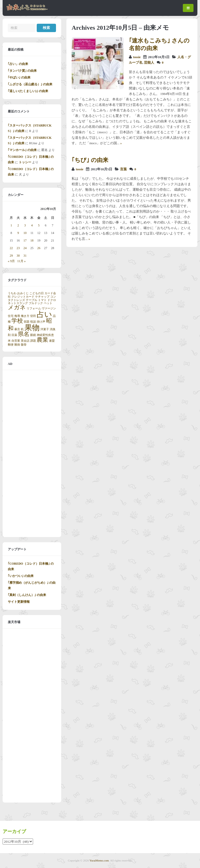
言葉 (123, 169)
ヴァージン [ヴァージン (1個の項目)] (49, 308)
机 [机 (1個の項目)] (22, 329)
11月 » (21, 261)
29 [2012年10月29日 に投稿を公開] (11, 256)
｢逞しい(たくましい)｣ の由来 (28, 91)
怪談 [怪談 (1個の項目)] (33, 322)
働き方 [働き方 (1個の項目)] (25, 316)
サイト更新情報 (19, 602)
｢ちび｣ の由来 (90, 160)
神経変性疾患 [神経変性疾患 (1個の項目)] (45, 335)
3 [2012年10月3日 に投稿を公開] (25, 225)
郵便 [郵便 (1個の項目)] (11, 345)
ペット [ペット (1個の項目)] (48, 303)
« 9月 (11, 261)
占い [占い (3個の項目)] (44, 314)
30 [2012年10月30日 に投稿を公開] (18, 256)
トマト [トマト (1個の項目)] (42, 300)
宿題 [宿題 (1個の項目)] (27, 322)
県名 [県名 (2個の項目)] (24, 334)
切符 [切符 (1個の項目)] (33, 316)
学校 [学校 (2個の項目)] (17, 321)
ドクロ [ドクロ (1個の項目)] (52, 300)
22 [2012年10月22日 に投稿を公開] (11, 248)
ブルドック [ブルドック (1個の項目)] (36, 303)
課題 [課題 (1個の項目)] (33, 341)
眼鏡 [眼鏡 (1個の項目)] (33, 335)
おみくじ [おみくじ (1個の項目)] (23, 293)
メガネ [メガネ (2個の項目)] (17, 308)
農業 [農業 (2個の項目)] (42, 340)
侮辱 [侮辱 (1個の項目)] (17, 316)
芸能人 (149, 63)
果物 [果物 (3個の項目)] (32, 328)
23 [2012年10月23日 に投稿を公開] (18, 248)
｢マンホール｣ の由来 (22, 150)
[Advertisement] (32, 454)
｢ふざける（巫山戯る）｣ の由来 (30, 84)
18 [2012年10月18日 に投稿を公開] (32, 240)
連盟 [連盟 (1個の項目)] (52, 341)
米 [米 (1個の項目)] (9, 341)
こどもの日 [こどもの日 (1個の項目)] (37, 293)
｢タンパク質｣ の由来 (22, 71)
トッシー (25, 162)
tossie (137, 57)
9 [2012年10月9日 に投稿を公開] (18, 233)
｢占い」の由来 (18, 64)
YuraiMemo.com (99, 860)
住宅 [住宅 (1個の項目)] (11, 316)
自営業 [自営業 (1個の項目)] (16, 341)
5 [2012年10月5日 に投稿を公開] (39, 225)
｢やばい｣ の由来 (19, 77)
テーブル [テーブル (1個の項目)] (32, 300)
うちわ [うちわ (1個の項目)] (12, 293)
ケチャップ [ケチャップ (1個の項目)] (42, 297)
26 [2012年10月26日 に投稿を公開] (39, 248)
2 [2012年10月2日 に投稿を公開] (18, 225)
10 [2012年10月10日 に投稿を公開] (25, 233)
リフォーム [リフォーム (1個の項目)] (34, 308)
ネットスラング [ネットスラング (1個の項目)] (18, 303)
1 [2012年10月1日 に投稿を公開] (11, 225)
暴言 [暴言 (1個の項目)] (17, 329)
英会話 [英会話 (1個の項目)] (25, 341)
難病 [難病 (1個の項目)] (17, 345)
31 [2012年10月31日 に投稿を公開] (25, 256)
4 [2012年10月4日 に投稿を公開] (32, 225)
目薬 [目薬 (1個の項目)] (14, 335)
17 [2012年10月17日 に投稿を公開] (25, 240)
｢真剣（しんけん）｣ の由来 (27, 595)
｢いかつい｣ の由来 (21, 576)
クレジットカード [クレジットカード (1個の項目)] (23, 297)
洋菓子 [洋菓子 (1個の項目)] (45, 329)
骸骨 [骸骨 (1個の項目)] (24, 345)
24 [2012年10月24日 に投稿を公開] (25, 248)
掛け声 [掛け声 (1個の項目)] (41, 322)
